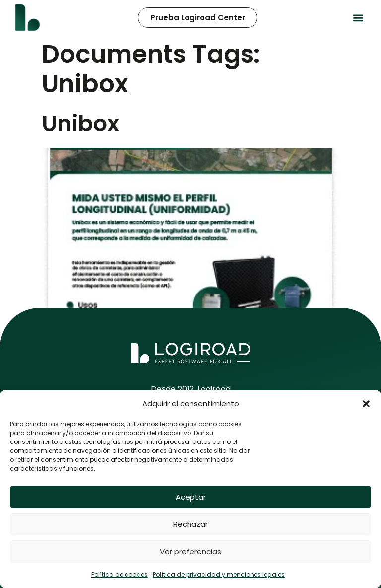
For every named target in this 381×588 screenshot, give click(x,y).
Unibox (80, 123)
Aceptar (191, 497)
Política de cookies (120, 574)
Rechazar (190, 524)
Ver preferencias (190, 551)
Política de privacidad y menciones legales (219, 574)
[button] (366, 404)
